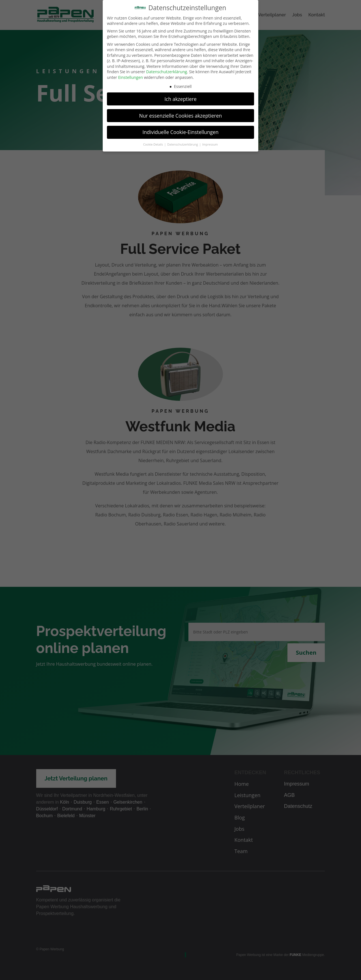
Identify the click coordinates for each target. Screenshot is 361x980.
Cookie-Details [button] (153, 141)
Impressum (210, 141)
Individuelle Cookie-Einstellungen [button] (180, 128)
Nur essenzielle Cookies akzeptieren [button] (181, 112)
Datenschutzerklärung (167, 68)
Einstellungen (130, 74)
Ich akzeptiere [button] (180, 95)
